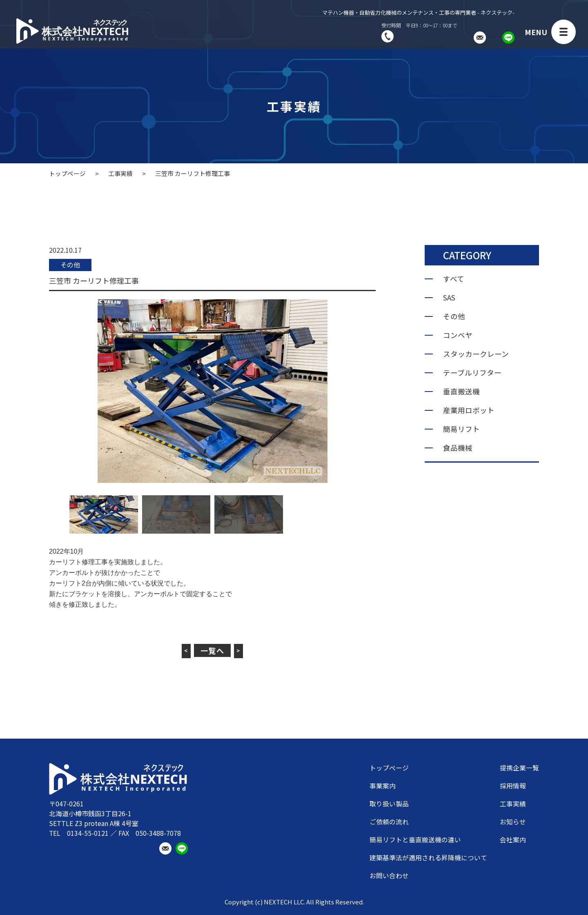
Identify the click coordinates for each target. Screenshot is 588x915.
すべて (454, 279)
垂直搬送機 (461, 392)
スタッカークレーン (476, 354)
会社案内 (513, 840)
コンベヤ (458, 335)
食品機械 (458, 448)
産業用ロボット (469, 410)
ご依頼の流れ (389, 822)
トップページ (389, 768)
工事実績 (513, 804)
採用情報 (513, 786)
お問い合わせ (389, 876)
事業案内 (383, 786)
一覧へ (213, 650)
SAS (449, 298)
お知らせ (513, 822)
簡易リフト (461, 429)
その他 (71, 265)
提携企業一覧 (519, 768)
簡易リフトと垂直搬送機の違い (415, 840)
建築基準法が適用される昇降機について (428, 858)
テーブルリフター (472, 373)
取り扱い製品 (389, 804)
